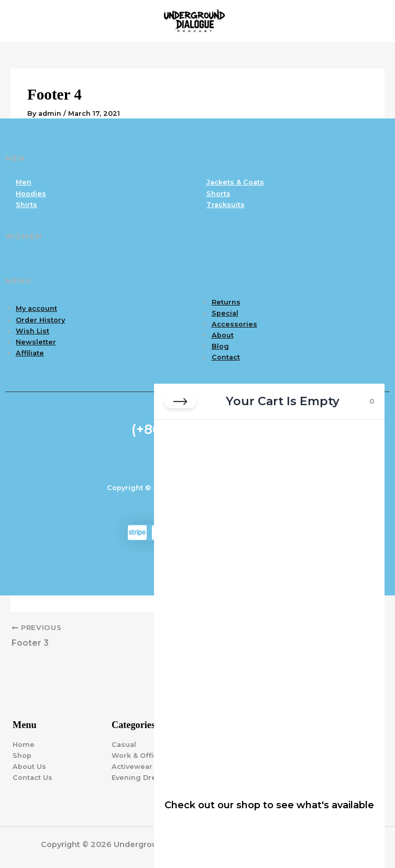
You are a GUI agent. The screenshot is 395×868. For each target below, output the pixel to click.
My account (36, 308)
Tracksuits (226, 205)
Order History (40, 320)
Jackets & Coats (235, 182)
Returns (226, 302)
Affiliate (30, 353)
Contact (226, 357)
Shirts (26, 205)
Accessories (234, 324)
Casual (124, 745)
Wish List (32, 331)
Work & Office (137, 756)
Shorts (218, 194)
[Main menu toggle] (374, 21)
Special (225, 313)
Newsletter (36, 342)
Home (24, 745)
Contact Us (32, 778)
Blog (220, 346)
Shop (22, 756)
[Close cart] (180, 402)
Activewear (132, 767)
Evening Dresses (142, 778)
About (223, 335)
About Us (29, 767)
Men (24, 182)
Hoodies (31, 194)
